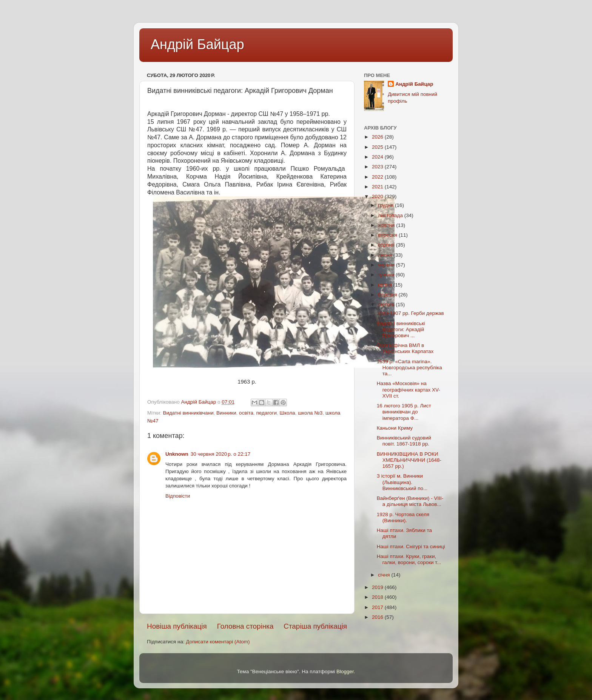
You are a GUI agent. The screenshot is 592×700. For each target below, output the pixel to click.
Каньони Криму (395, 428)
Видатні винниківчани (188, 413)
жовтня (387, 225)
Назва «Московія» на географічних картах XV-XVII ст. (409, 389)
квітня (386, 285)
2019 (378, 587)
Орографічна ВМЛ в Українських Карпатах (405, 348)
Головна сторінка (245, 626)
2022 (378, 177)
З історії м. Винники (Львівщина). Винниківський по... (402, 482)
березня (388, 295)
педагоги (267, 413)
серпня (387, 245)
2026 (378, 137)
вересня (388, 235)
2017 (378, 607)
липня (386, 255)
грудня (386, 205)
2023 (378, 167)
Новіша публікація (177, 626)
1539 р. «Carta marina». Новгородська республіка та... (409, 368)
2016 (378, 617)
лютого (387, 305)
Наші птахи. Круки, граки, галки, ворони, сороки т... (409, 559)
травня (387, 275)
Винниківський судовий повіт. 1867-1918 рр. (404, 441)
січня (385, 575)
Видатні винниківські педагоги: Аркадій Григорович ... (401, 329)
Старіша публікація (315, 626)
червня (387, 265)
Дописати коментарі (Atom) (218, 642)
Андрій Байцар (197, 44)
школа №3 (310, 413)
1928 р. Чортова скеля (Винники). (403, 517)
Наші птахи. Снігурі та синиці (411, 547)
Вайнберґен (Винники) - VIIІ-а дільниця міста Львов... (410, 501)
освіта (246, 413)
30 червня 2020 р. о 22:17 (220, 454)
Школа (288, 413)
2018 (378, 597)
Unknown (177, 454)
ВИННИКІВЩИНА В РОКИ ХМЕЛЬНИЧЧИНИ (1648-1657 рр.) (409, 460)
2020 (378, 197)
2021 (378, 187)
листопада (391, 215)
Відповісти (178, 496)
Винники (226, 413)
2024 (378, 157)
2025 (378, 147)
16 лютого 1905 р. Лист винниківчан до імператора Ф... (404, 412)
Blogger (345, 671)
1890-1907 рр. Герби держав (410, 313)
